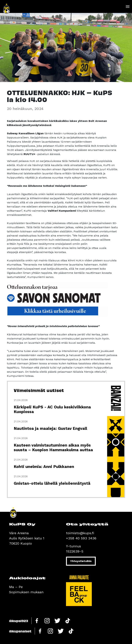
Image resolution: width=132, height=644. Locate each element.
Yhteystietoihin (81, 561)
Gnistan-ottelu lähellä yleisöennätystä (52, 483)
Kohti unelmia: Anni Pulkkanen (44, 467)
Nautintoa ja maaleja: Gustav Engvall (50, 428)
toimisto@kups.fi (80, 533)
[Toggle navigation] (127, 7)
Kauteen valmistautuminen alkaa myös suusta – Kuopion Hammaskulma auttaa (53, 448)
